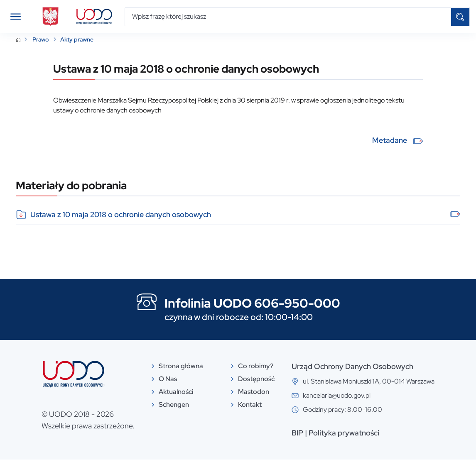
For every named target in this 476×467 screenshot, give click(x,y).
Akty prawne (77, 47)
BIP (297, 440)
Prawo (41, 47)
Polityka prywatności (344, 440)
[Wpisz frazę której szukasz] (288, 17)
